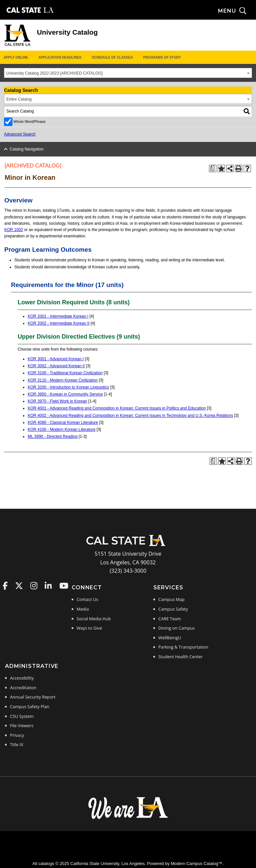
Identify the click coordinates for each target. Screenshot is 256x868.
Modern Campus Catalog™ (196, 864)
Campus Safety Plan (30, 707)
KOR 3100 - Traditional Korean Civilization (65, 373)
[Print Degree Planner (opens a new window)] (213, 168)
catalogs (46, 864)
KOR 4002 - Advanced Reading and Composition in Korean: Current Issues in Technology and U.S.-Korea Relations (130, 416)
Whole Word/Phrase (29, 122)
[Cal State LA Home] (128, 545)
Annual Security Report (33, 697)
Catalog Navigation (26, 149)
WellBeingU (170, 638)
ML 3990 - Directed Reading (53, 436)
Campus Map (171, 599)
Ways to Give (89, 628)
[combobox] (128, 73)
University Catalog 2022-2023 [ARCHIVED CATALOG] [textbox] (54, 73)
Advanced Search (20, 134)
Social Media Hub (94, 619)
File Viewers (22, 725)
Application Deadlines (60, 57)
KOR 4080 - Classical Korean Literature (63, 423)
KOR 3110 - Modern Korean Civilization (63, 380)
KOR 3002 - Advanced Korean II (56, 366)
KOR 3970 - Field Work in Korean (57, 401)
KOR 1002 (14, 230)
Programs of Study (162, 57)
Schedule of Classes (112, 57)
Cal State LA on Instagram (34, 586)
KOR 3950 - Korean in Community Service (65, 394)
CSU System (22, 716)
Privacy (17, 735)
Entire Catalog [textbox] (19, 99)
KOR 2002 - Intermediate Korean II (58, 323)
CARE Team (170, 619)
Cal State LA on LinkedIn (48, 586)
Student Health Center (180, 657)
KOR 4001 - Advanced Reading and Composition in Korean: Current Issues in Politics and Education (117, 408)
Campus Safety (173, 609)
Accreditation (23, 688)
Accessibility (22, 678)
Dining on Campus (176, 628)
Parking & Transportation (183, 647)
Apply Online (16, 57)
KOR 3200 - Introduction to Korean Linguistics (68, 387)
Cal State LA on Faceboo (5, 586)
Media (83, 609)
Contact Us (87, 599)
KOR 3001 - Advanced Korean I (56, 359)
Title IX (17, 744)
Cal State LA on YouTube (64, 586)
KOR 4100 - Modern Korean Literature (61, 430)
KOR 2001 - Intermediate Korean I (58, 316)
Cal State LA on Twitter (19, 586)
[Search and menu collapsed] (237, 11)
